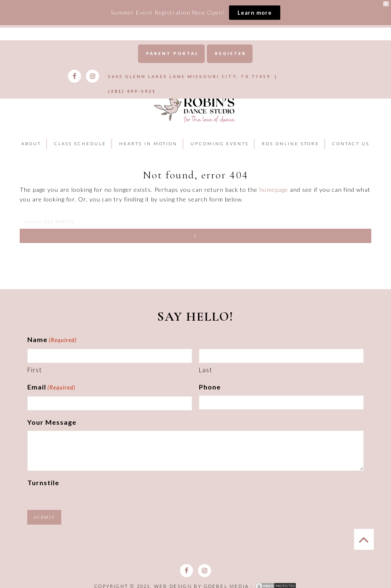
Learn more (255, 13)
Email (51, 378)
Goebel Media (226, 576)
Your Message (52, 412)
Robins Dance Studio (195, 99)
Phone (210, 377)
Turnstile (43, 473)
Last (206, 360)
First (35, 360)
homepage (274, 180)
